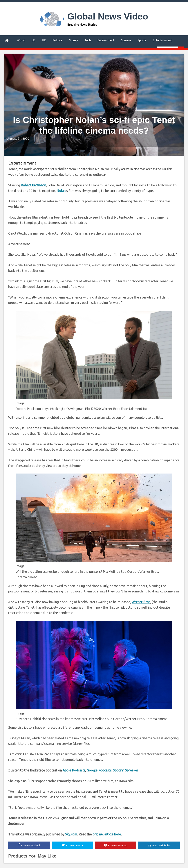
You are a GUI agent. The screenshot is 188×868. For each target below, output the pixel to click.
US (34, 40)
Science (126, 40)
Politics (57, 40)
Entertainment (162, 40)
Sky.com (71, 834)
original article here (107, 834)
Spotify (118, 770)
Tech (88, 40)
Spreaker (132, 770)
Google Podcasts (99, 770)
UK (44, 40)
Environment (106, 40)
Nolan (61, 191)
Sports (142, 40)
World (21, 40)
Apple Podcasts (74, 770)
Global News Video (108, 16)
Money (73, 40)
